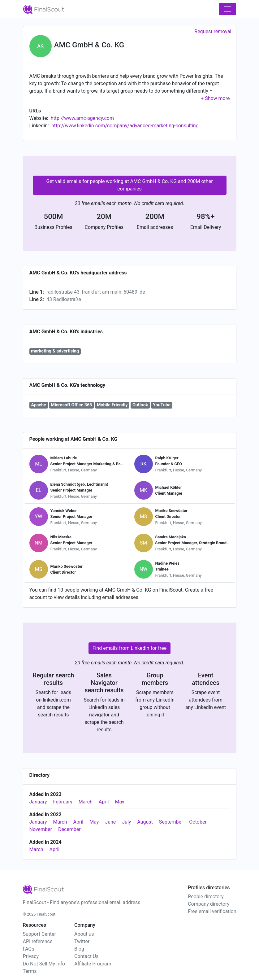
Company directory (209, 904)
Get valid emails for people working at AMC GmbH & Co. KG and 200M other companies (129, 185)
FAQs (29, 949)
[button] (215, 98)
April (104, 802)
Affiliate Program (93, 964)
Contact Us (86, 956)
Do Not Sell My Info (44, 964)
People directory (206, 897)
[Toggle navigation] (227, 9)
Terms (30, 971)
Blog (79, 949)
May (119, 802)
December (69, 829)
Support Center (39, 934)
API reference (38, 941)
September (171, 822)
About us (84, 934)
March (86, 802)
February (63, 802)
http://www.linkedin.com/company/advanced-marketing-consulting (125, 126)
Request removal (213, 31)
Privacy (31, 956)
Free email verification (212, 911)
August (145, 822)
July (126, 822)
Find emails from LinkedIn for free (130, 648)
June (110, 822)
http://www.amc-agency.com (82, 118)
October (198, 822)
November (41, 829)
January (38, 802)
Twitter (82, 941)
